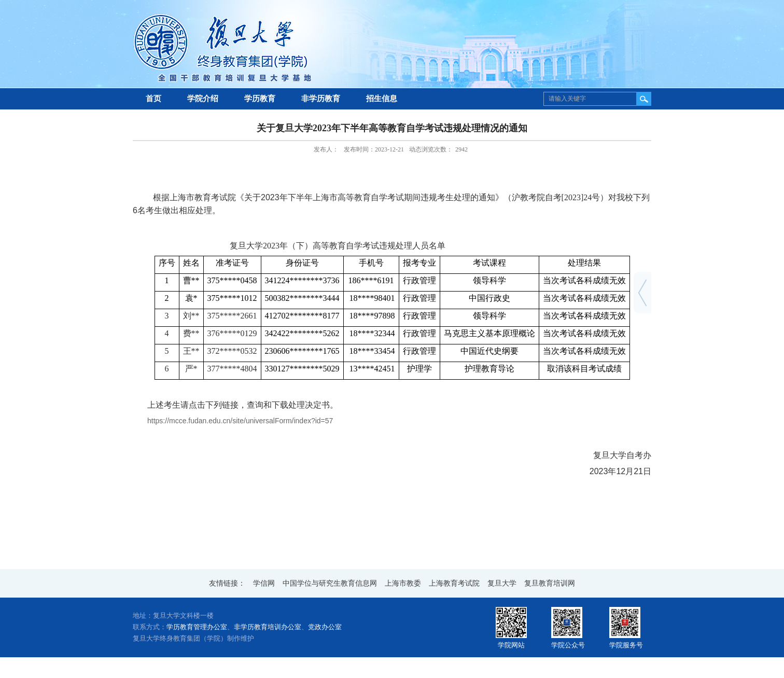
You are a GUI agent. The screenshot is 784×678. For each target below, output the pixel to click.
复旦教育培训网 (550, 583)
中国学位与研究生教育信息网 (330, 583)
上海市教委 (403, 583)
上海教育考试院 (454, 583)
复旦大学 (502, 583)
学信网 (264, 583)
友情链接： (227, 583)
